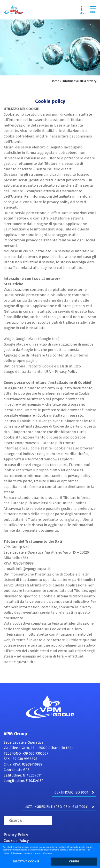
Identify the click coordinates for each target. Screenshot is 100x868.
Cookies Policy (16, 841)
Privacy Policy (16, 835)
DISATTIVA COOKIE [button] (26, 861)
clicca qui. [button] (48, 853)
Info (81, 10)
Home (55, 81)
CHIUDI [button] (74, 861)
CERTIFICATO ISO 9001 (74, 792)
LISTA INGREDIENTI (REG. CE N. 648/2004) (59, 807)
